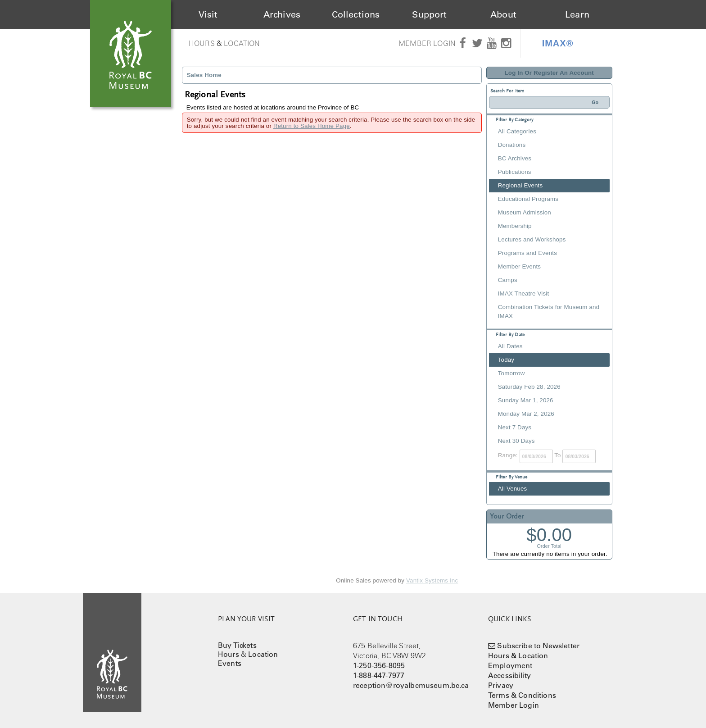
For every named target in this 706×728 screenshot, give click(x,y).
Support (429, 14)
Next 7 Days (515, 427)
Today (506, 360)
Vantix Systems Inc (432, 580)
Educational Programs (528, 199)
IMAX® (558, 43)
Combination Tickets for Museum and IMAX (549, 312)
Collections (356, 14)
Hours (202, 43)
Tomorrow (511, 373)
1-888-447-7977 (379, 675)
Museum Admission (525, 212)
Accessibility (509, 675)
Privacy (501, 685)
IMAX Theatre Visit (524, 293)
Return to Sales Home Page (312, 126)
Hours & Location (518, 655)
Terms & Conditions (522, 695)
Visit (208, 14)
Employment (510, 665)
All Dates (510, 346)
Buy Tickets (237, 645)
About (503, 14)
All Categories (517, 131)
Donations (512, 145)
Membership (515, 226)
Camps (508, 280)
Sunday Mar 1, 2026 (526, 400)
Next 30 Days (516, 441)
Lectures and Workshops (532, 239)
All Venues (513, 489)
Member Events (519, 266)
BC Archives (515, 158)
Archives (282, 14)
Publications (515, 172)
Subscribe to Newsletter (538, 646)
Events (230, 663)
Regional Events (520, 185)
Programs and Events (527, 253)
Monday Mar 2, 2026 (526, 414)
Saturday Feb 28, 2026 (529, 387)
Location (242, 43)
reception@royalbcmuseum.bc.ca (411, 685)
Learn (577, 14)
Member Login (427, 43)
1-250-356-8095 (379, 665)
